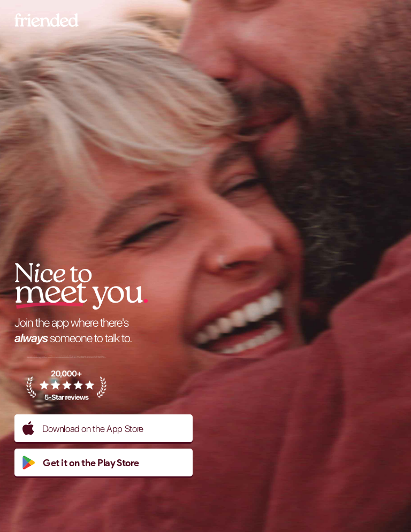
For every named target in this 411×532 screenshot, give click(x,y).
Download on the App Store (83, 428)
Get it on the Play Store (81, 462)
